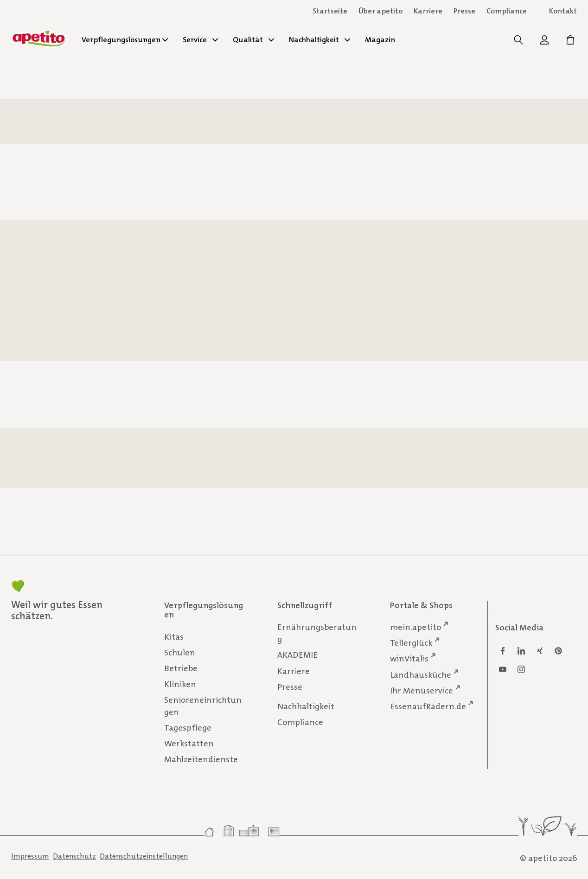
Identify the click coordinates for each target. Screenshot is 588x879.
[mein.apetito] (545, 42)
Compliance (507, 11)
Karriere (294, 671)
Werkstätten (189, 744)
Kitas (174, 636)
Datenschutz (74, 856)
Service (200, 40)
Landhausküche (421, 674)
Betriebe (181, 668)
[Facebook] (503, 651)
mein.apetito (415, 627)
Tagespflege (188, 728)
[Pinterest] (558, 651)
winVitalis (409, 658)
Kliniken (180, 684)
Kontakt (563, 11)
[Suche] (519, 42)
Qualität (253, 40)
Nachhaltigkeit (320, 40)
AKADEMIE (297, 655)
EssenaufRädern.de (428, 706)
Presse (464, 11)
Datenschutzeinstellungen (144, 856)
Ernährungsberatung (317, 633)
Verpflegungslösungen (125, 40)
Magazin (380, 40)
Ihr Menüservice (422, 690)
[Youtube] (503, 669)
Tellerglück (411, 643)
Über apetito (380, 11)
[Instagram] (521, 669)
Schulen (180, 652)
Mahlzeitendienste (201, 759)
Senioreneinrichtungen (203, 706)
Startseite (330, 11)
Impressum (30, 856)
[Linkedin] (521, 651)
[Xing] (540, 651)
